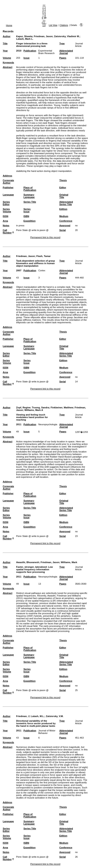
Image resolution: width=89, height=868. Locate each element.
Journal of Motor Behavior (47, 732)
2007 (19, 270)
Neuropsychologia (48, 424)
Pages (63, 58)
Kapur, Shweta (24, 36)
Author (7, 36)
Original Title (64, 196)
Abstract (7, 67)
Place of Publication (30, 189)
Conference (66, 221)
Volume (7, 58)
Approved (65, 225)
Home (9, 25)
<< (44, 5)
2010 (19, 51)
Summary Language (29, 196)
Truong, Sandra (40, 408)
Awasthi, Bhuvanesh (28, 562)
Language (8, 195)
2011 (19, 424)
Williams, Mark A (34, 410)
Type (62, 43)
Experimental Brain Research (47, 52)
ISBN (26, 216)
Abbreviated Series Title (66, 203)
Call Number (7, 231)
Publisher (8, 187)
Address (7, 176)
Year (5, 51)
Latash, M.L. (38, 716)
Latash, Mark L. (25, 39)
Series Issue (27, 210)
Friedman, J (23, 716)
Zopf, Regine (23, 408)
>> (44, 20)
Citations (64, 25)
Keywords (8, 62)
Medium (64, 216)
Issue (26, 58)
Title (5, 43)
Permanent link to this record (45, 237)
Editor (63, 187)
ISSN (5, 216)
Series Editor (6, 203)
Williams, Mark (69, 562)
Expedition (29, 221)
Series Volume (7, 210)
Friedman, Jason (43, 36)
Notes (6, 225)
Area (5, 221)
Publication (30, 51)
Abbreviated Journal (66, 52)
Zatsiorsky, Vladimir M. (67, 36)
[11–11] (44, 24)
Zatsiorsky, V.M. (55, 716)
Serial (62, 230)
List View (53, 25)
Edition (63, 209)
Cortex (42, 270)
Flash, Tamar (43, 256)
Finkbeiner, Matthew (62, 408)
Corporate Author (8, 182)
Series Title (30, 202)
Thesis (63, 180)
